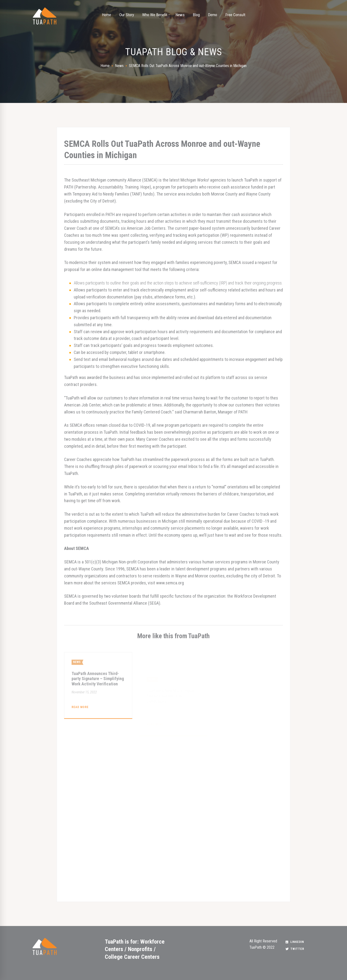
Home (105, 66)
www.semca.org (170, 583)
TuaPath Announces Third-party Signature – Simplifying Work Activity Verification (98, 696)
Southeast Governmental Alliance (118, 603)
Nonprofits (140, 949)
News (119, 66)
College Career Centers (132, 957)
